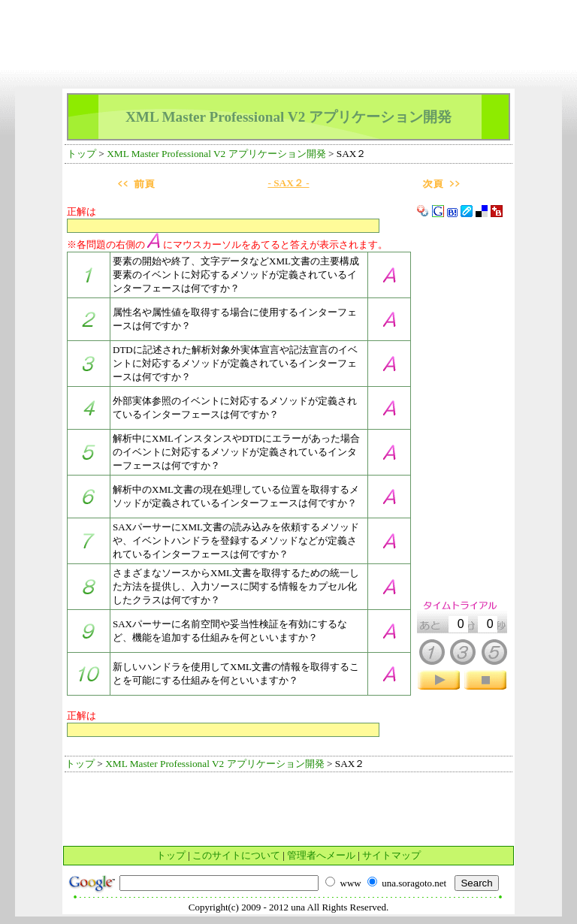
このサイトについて (236, 855)
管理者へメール (321, 855)
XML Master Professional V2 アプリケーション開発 (216, 154)
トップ (82, 154)
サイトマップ (391, 855)
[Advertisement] (288, 12)
